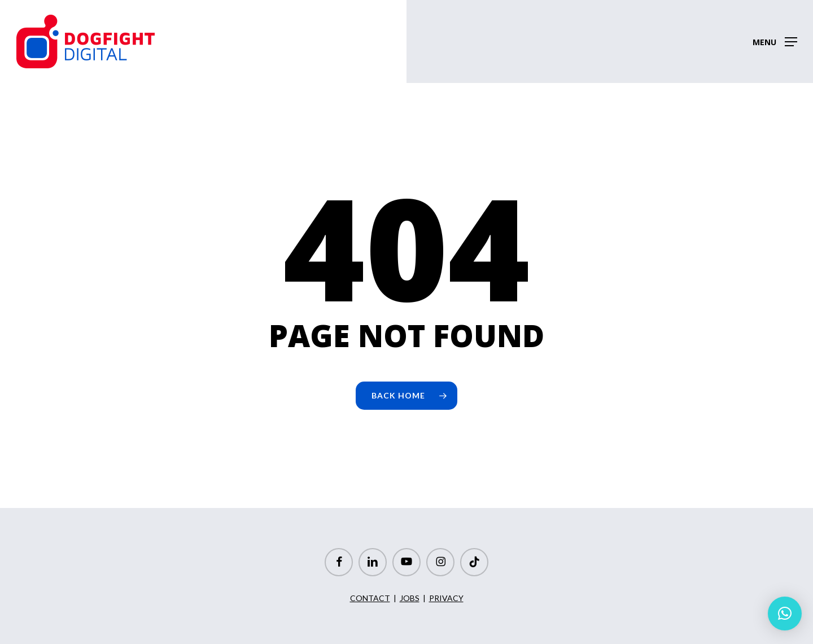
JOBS (410, 598)
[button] (775, 41)
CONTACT (370, 598)
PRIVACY (446, 598)
